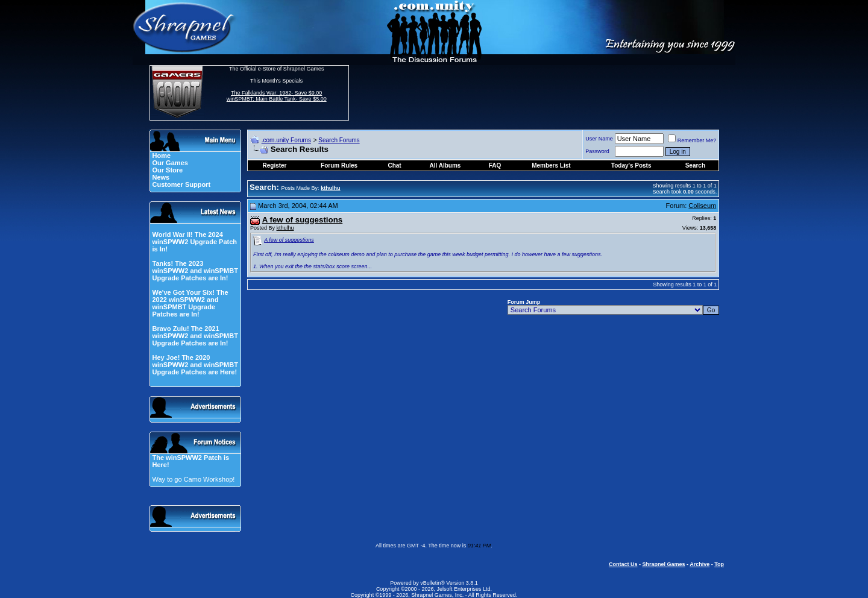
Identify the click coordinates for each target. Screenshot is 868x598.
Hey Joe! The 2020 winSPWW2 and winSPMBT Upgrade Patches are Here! (195, 365)
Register (275, 165)
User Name (599, 139)
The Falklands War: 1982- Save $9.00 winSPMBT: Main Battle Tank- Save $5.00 (277, 96)
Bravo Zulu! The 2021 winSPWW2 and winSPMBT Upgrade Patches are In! (195, 336)
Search (695, 165)
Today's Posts (631, 165)
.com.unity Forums (286, 140)
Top (719, 564)
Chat (394, 165)
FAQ (495, 165)
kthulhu (285, 228)
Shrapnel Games (663, 564)
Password (597, 151)
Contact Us (623, 564)
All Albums (445, 165)
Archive (700, 564)
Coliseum (702, 206)
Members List (551, 165)
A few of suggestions (289, 240)
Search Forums (339, 140)
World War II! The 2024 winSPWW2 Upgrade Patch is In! (194, 242)
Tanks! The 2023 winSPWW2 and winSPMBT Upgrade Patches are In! (195, 271)
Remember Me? (692, 140)
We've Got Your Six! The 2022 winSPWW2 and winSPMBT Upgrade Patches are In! (190, 303)
